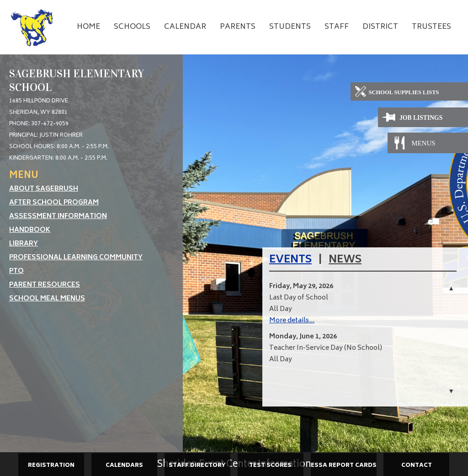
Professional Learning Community (76, 258)
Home (88, 27)
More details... (292, 321)
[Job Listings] (423, 118)
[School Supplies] (409, 93)
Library (24, 244)
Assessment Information (58, 217)
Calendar (185, 27)
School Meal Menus (47, 299)
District (380, 27)
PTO (16, 271)
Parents (238, 27)
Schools (132, 27)
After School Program (54, 203)
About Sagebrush (44, 189)
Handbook (30, 230)
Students (290, 27)
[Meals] (423, 143)
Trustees (431, 27)
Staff (337, 27)
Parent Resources (45, 285)
